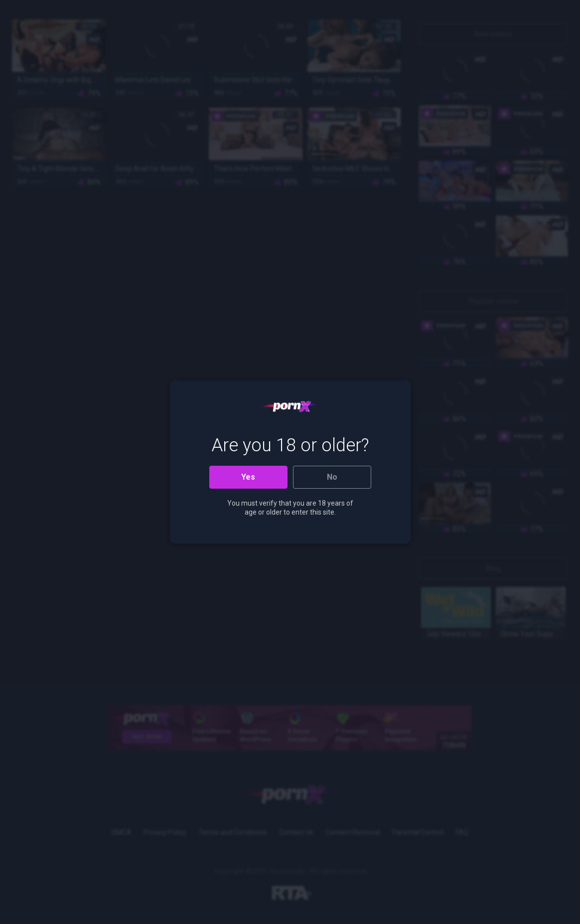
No (332, 477)
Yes (248, 477)
